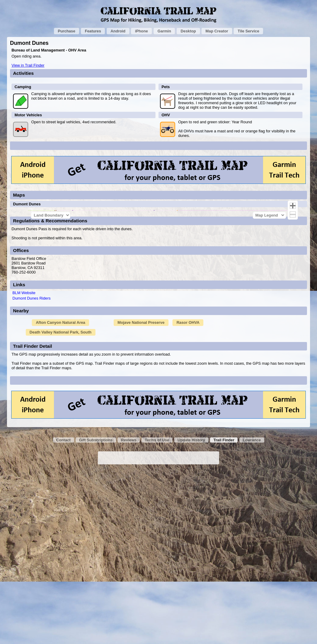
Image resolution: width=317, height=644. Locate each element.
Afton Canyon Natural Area (60, 497)
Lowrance (252, 614)
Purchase (67, 31)
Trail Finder (224, 614)
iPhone (141, 31)
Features (93, 31)
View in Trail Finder (28, 65)
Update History (191, 614)
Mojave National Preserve (141, 497)
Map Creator (217, 31)
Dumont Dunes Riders (32, 472)
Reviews (129, 614)
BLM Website (24, 467)
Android (118, 31)
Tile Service (248, 31)
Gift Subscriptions (96, 614)
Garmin (164, 31)
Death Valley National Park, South (61, 506)
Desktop (188, 31)
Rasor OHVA (188, 497)
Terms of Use (157, 614)
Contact (63, 614)
